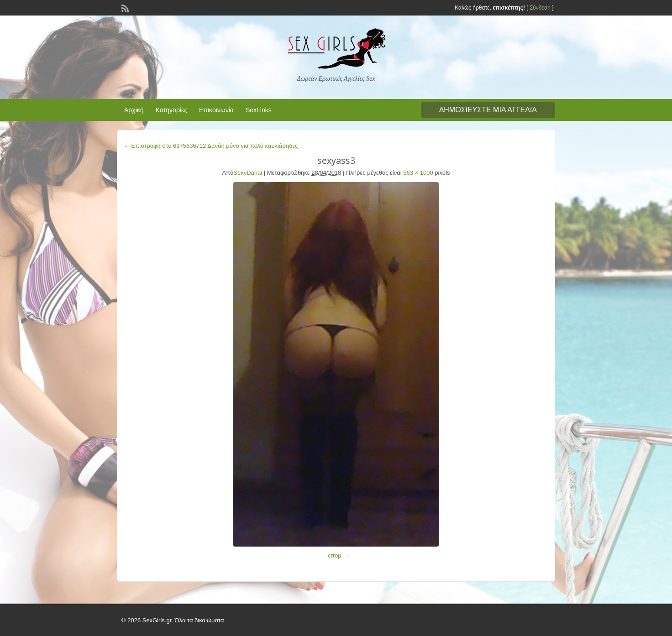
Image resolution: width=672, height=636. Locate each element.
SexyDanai (248, 173)
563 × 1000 (418, 173)
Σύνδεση (540, 8)
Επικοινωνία (216, 110)
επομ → (338, 555)
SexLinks (259, 110)
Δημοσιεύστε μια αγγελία (488, 110)
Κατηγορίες (171, 110)
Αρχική (134, 110)
